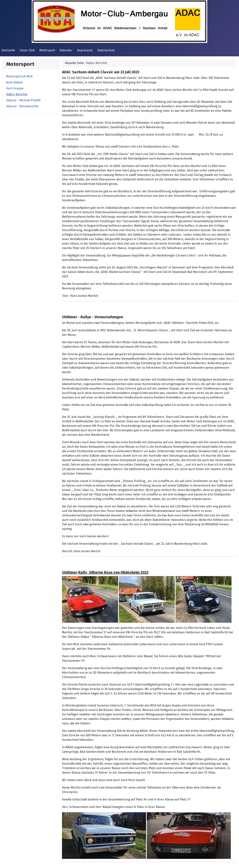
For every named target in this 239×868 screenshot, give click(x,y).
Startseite (8, 50)
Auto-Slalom (14, 82)
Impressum (85, 50)
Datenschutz (106, 50)
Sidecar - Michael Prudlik (23, 100)
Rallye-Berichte (17, 94)
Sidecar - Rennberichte (22, 106)
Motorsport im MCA (19, 76)
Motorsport (47, 50)
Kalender (66, 50)
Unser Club (27, 50)
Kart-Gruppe (15, 88)
